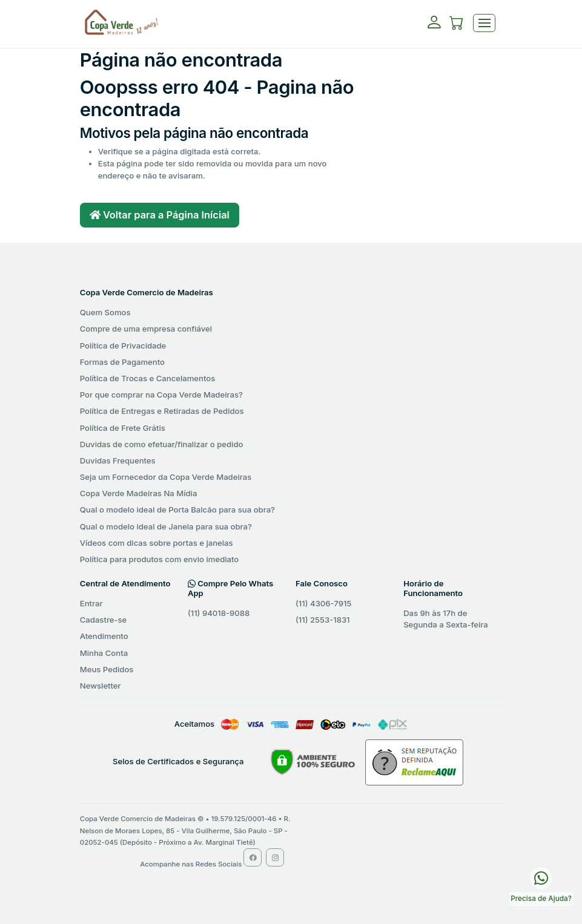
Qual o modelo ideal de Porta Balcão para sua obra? (177, 510)
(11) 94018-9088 (219, 613)
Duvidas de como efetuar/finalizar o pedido (162, 444)
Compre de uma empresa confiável (146, 329)
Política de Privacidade (123, 346)
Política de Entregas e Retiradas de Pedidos (162, 411)
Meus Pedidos (107, 669)
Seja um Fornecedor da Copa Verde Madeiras (166, 477)
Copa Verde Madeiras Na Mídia (139, 493)
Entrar (91, 603)
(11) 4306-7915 (323, 603)
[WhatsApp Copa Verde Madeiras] (541, 877)
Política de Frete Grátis (123, 428)
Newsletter (101, 686)
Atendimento (104, 636)
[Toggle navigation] (484, 23)
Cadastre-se (103, 620)
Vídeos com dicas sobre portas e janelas (157, 543)
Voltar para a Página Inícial (160, 215)
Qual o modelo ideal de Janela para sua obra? (166, 526)
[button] (457, 25)
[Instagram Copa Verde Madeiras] (275, 857)
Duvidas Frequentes (118, 460)
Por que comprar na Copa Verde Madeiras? (161, 395)
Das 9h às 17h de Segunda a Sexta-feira (446, 619)
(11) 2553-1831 (323, 620)
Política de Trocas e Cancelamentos (148, 378)
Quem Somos (105, 312)
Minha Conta (104, 653)
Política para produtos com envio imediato (160, 559)
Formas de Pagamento (122, 362)
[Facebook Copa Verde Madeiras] (253, 857)
